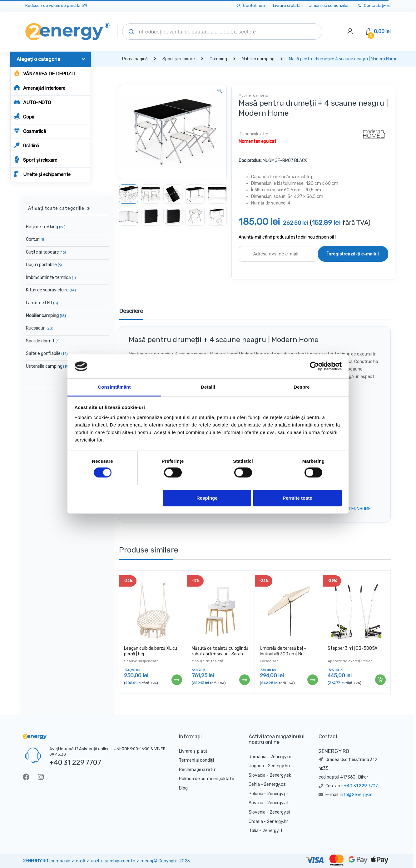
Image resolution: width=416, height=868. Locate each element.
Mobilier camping (258, 59)
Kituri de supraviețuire (51, 290)
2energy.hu (279, 766)
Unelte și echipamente (42, 174)
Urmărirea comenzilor (329, 5)
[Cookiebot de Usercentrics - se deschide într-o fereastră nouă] (314, 366)
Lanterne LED (42, 303)
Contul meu (250, 6)
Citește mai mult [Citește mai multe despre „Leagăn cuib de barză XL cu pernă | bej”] (176, 680)
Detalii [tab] (208, 387)
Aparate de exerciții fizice (350, 661)
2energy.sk (280, 775)
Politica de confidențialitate (207, 779)
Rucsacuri (40, 328)
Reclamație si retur (198, 770)
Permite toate (297, 498)
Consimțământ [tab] (114, 387)
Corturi (36, 239)
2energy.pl (277, 794)
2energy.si (280, 812)
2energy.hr (277, 822)
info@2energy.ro (356, 795)
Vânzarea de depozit (45, 73)
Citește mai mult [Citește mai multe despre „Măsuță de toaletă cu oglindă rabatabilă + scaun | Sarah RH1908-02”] (244, 680)
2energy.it (272, 831)
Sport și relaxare (35, 160)
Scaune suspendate (141, 661)
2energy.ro (281, 757)
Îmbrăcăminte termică (51, 278)
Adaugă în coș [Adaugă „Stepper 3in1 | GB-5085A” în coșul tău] (380, 680)
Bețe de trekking (46, 227)
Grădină (26, 145)
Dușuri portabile (44, 265)
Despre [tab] (302, 387)
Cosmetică (30, 131)
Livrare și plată (287, 5)
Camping (218, 59)
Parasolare (269, 661)
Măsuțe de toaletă (208, 661)
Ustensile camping (48, 366)
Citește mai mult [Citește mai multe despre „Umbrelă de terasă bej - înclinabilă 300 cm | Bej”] (312, 680)
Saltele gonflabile (47, 353)
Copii (24, 116)
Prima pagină (135, 59)
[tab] (131, 314)
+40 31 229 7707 (75, 762)
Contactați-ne (374, 6)
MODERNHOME (357, 509)
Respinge (207, 498)
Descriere (131, 311)
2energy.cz (275, 784)
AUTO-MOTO (32, 102)
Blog (183, 788)
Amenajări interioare (39, 88)
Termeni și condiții (196, 760)
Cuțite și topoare (46, 252)
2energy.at (278, 803)
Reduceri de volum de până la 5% (56, 5)
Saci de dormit (43, 341)
